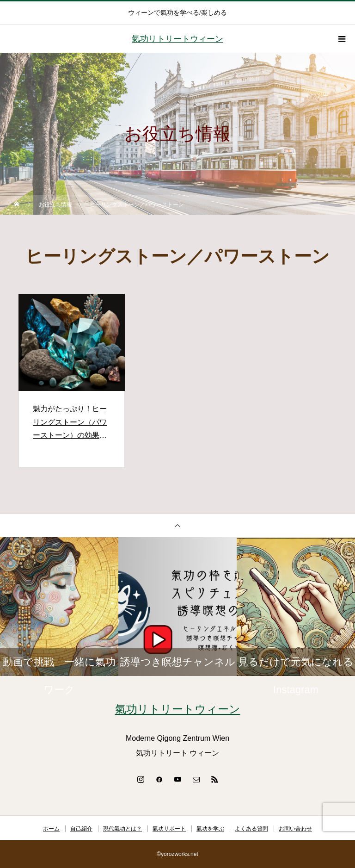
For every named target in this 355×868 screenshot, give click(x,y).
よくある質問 (251, 829)
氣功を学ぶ (210, 829)
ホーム (51, 829)
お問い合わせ (295, 829)
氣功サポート (169, 829)
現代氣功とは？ (122, 829)
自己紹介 (81, 829)
